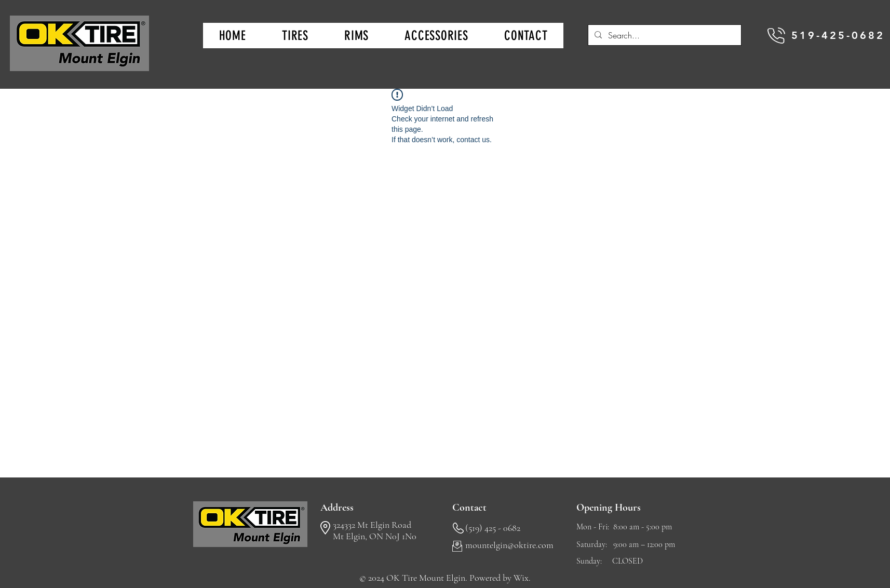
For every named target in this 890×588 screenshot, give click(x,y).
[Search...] (664, 35)
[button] (295, 36)
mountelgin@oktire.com (509, 545)
